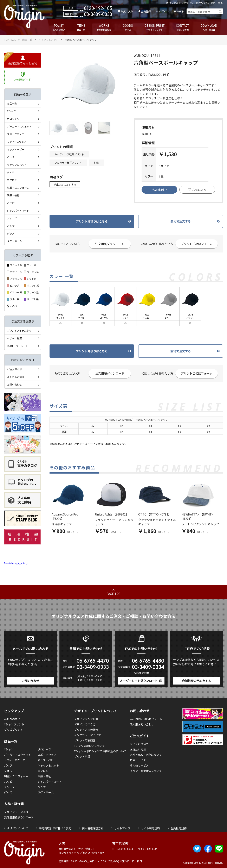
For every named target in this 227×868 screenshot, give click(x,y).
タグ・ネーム (14, 241)
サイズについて (139, 744)
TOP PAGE (10, 40)
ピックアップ (14, 711)
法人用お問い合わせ (142, 724)
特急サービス (138, 760)
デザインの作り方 (85, 724)
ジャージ (12, 218)
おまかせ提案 (14, 338)
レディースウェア (17, 142)
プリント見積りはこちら (92, 221)
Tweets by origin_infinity (16, 563)
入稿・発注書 (14, 804)
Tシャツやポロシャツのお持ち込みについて (100, 751)
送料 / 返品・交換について (146, 755)
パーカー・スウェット (19, 126)
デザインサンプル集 (86, 719)
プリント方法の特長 (86, 730)
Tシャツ (11, 111)
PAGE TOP (113, 594)
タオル (11, 172)
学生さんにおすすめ (65, 184)
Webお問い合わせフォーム (146, 719)
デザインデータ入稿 (16, 812)
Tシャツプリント (14, 724)
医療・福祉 (13, 195)
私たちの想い (12, 719)
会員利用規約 (179, 828)
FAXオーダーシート (18, 346)
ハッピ (11, 203)
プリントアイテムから (19, 330)
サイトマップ (122, 828)
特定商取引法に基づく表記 (55, 828)
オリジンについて (18, 828)
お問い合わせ (14, 384)
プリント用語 (82, 757)
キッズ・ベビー (16, 149)
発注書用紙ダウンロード (19, 817)
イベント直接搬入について (146, 771)
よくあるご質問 (16, 377)
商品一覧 (27, 40)
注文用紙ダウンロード (110, 244)
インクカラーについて (87, 735)
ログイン (164, 11)
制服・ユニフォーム (18, 188)
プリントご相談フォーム (197, 244)
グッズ (11, 233)
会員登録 (146, 11)
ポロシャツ (13, 119)
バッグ (11, 157)
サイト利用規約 (150, 828)
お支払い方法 (138, 749)
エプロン (12, 180)
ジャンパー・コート (18, 210)
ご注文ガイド (14, 369)
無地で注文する (181, 221)
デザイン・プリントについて (96, 711)
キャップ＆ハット (48, 40)
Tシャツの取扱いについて (90, 746)
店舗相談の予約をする (196, 681)
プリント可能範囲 (85, 740)
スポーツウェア (16, 134)
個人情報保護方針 (93, 828)
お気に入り (127, 11)
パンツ (11, 226)
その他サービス (139, 765)
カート (180, 11)
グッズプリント (14, 730)
